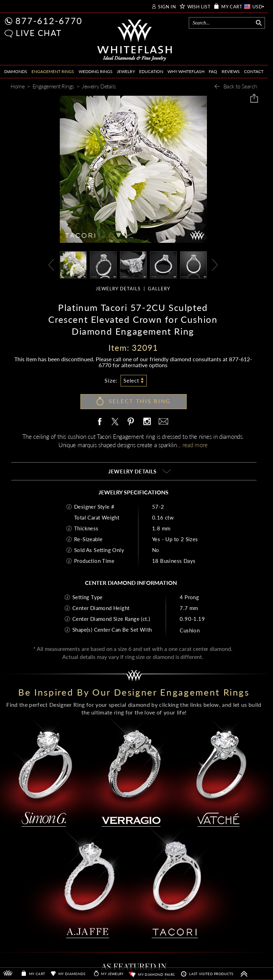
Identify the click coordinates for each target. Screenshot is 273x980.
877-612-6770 (49, 21)
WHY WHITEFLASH (186, 71)
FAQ (213, 71)
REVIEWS (231, 71)
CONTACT (254, 71)
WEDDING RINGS (96, 71)
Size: (111, 380)
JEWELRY (126, 71)
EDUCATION (151, 71)
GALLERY (159, 289)
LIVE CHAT (39, 33)
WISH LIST (199, 7)
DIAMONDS (16, 71)
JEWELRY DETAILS (118, 289)
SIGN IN (167, 7)
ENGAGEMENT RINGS (53, 71)
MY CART (232, 7)
